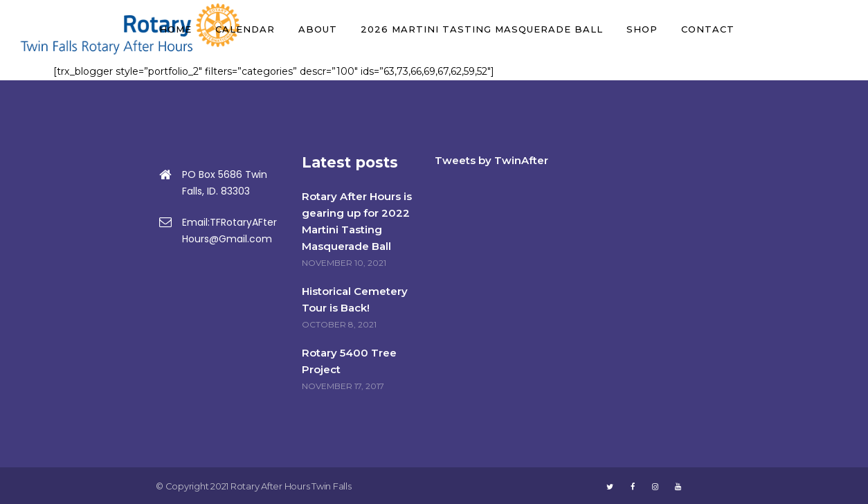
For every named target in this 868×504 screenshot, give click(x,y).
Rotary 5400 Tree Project (349, 361)
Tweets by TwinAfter (491, 160)
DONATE (804, 29)
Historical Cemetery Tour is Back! (355, 299)
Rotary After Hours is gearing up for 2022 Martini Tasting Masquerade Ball (357, 221)
